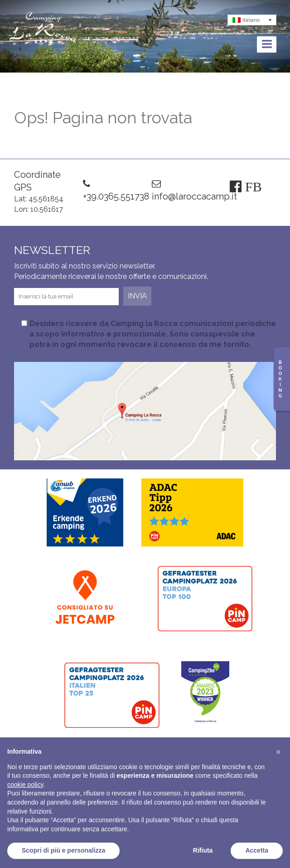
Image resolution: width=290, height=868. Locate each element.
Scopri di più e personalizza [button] (63, 850)
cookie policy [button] (25, 785)
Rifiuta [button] (203, 850)
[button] (278, 752)
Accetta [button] (257, 850)
